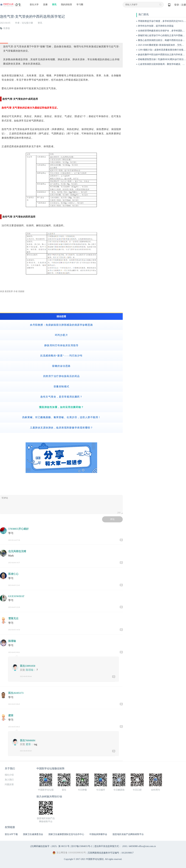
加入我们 (9, 780)
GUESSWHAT (16, 596)
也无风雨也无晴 (17, 551)
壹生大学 (34, 5)
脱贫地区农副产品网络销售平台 (128, 834)
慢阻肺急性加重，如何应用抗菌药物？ (61, 407)
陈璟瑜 (12, 641)
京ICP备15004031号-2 (81, 846)
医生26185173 (16, 693)
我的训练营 (66, 5)
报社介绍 (9, 775)
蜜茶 (11, 715)
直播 (45, 5)
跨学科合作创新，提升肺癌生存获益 (156, 26)
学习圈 (80, 5)
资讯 (54, 5)
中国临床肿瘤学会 (98, 834)
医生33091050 (28, 666)
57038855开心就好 (18, 529)
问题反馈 (9, 784)
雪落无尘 (13, 618)
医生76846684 (28, 740)
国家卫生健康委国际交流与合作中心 (66, 834)
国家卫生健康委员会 (33, 834)
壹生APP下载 (11, 834)
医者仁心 (13, 574)
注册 (184, 5)
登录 (177, 5)
